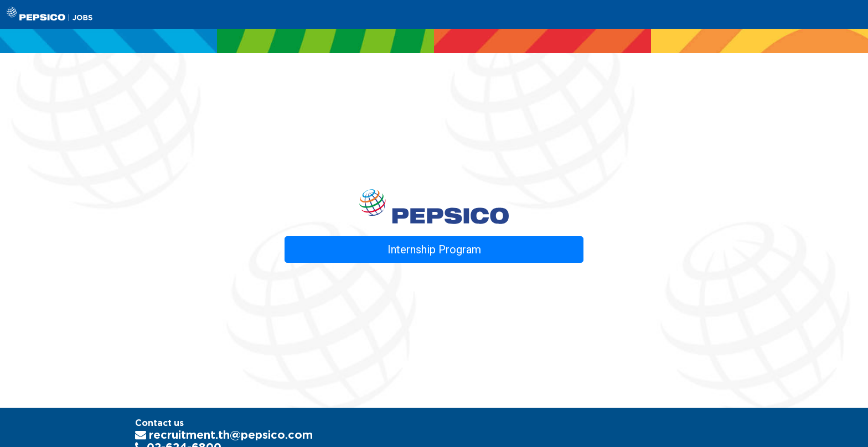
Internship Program (434, 249)
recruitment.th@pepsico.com (224, 435)
